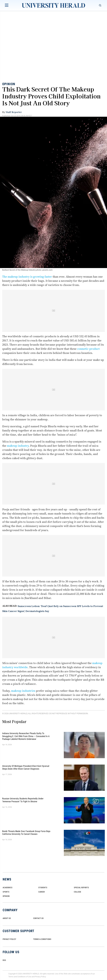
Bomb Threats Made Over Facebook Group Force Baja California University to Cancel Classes (26, 832)
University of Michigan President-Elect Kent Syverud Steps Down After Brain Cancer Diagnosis (26, 767)
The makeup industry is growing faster (27, 277)
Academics (8, 888)
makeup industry (18, 446)
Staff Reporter (14, 112)
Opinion (9, 84)
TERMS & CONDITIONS (42, 939)
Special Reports (81, 888)
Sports (6, 892)
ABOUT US (7, 918)
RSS (4, 960)
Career (42, 892)
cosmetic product (88, 349)
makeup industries (23, 691)
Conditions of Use (24, 977)
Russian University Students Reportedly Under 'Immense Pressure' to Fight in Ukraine (23, 800)
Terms (11, 977)
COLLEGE (77, 892)
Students (43, 888)
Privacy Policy (40, 977)
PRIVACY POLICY (9, 939)
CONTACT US (38, 918)
